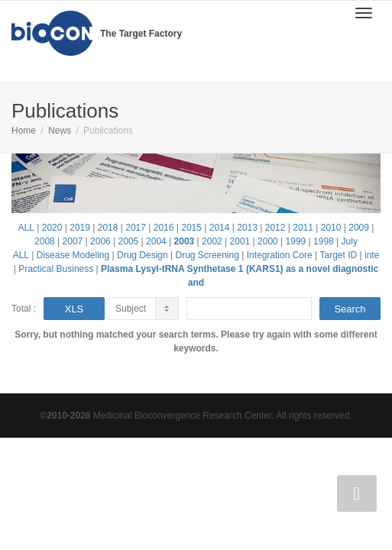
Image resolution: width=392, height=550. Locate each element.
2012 (275, 228)
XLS (75, 309)
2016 (164, 228)
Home (24, 131)
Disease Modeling (73, 255)
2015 (191, 228)
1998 (324, 241)
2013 (247, 228)
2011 (303, 228)
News (60, 131)
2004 (156, 241)
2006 (100, 241)
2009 (359, 228)
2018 (108, 228)
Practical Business (56, 269)
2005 (129, 241)
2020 (52, 228)
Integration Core (280, 255)
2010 (331, 228)
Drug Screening (207, 255)
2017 (136, 228)
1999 (296, 241)
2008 (45, 241)
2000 (268, 241)
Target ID (339, 255)
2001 (240, 241)
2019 (80, 228)
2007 (73, 241)
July (350, 241)
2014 (220, 228)
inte (372, 255)
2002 (212, 241)
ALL (26, 228)
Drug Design (143, 255)
